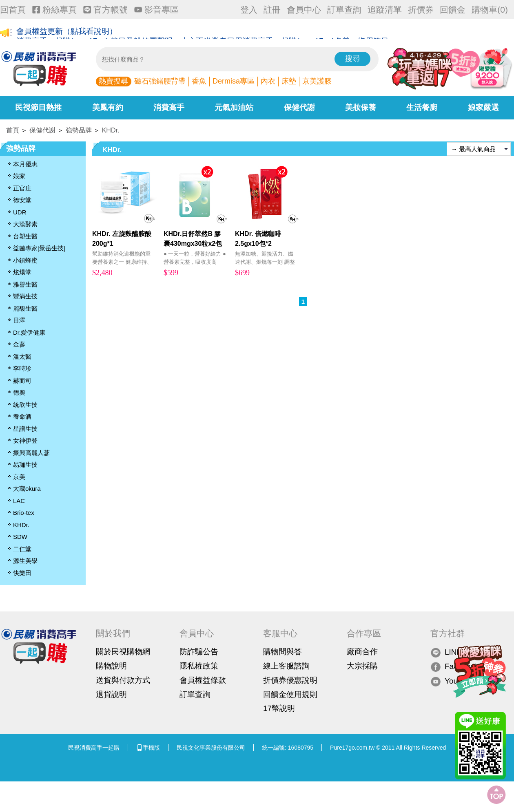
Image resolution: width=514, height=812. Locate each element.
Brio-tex (24, 513)
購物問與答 (282, 652)
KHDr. (111, 130)
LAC (19, 501)
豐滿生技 (25, 296)
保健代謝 (299, 107)
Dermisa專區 (234, 81)
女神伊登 (25, 440)
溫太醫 (22, 356)
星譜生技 (25, 429)
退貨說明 (111, 694)
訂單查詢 (344, 10)
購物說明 (111, 666)
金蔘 (19, 344)
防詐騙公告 (199, 652)
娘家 (19, 176)
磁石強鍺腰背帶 (160, 81)
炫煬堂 (22, 272)
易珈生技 (25, 464)
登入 (249, 10)
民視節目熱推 (38, 107)
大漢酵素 (25, 224)
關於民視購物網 (123, 652)
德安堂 (22, 200)
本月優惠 (25, 164)
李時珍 (22, 368)
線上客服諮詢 (286, 666)
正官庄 (22, 188)
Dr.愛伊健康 (29, 332)
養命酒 (22, 416)
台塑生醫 (25, 236)
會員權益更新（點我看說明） (67, 33)
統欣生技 (25, 405)
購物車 (490, 10)
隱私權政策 (199, 666)
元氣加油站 (234, 107)
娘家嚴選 (483, 107)
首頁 (13, 130)
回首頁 (13, 10)
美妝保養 (361, 107)
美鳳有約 (108, 107)
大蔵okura (27, 489)
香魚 (199, 81)
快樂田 (22, 573)
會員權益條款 (203, 680)
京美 (19, 477)
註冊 (272, 10)
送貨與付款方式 (123, 680)
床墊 (289, 81)
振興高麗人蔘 (31, 453)
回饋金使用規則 (290, 694)
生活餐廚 (422, 107)
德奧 (19, 392)
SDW (20, 537)
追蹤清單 (385, 10)
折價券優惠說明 (290, 680)
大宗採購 (362, 666)
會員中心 (304, 10)
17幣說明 (279, 708)
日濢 (19, 320)
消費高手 (169, 107)
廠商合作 (362, 652)
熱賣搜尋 (113, 81)
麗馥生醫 (25, 308)
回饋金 (453, 10)
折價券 (421, 10)
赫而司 (22, 381)
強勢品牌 (79, 130)
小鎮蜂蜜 (25, 260)
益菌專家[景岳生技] (39, 248)
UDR (20, 212)
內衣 (268, 81)
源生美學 (25, 561)
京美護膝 (317, 81)
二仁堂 (22, 549)
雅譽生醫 (25, 284)
